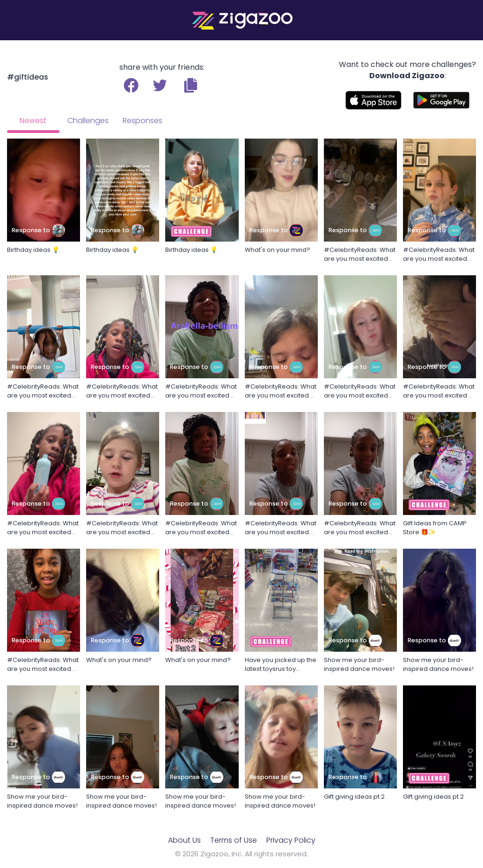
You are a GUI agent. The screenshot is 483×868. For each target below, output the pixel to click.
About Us (184, 840)
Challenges (88, 121)
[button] (191, 85)
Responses (143, 121)
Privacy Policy (291, 840)
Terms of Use (234, 840)
